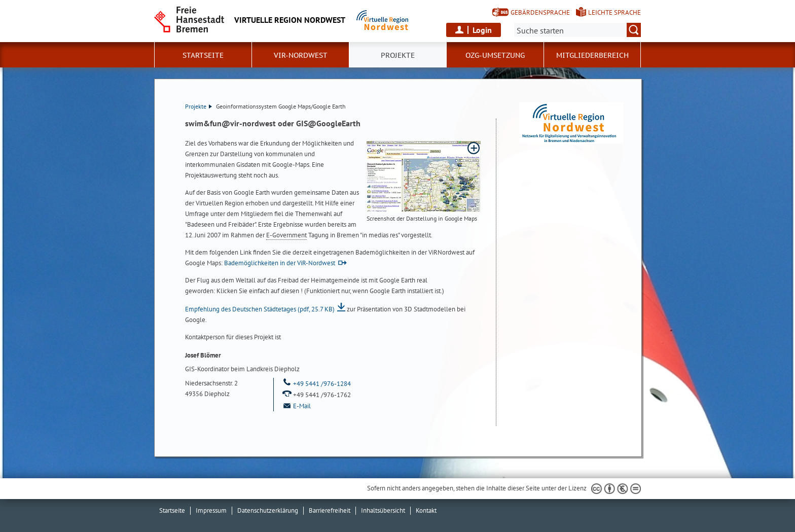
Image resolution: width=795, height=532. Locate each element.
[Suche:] (577, 30)
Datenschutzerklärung (268, 510)
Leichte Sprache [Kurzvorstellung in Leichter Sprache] (615, 12)
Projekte (198, 106)
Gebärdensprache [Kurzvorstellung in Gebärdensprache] (540, 12)
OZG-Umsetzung (495, 55)
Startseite (172, 510)
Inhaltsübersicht (383, 510)
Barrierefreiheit (330, 510)
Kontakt (426, 510)
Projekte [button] (398, 55)
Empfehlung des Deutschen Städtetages (260, 309)
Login (482, 30)
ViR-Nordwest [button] (301, 55)
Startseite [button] (203, 55)
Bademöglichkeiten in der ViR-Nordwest (280, 263)
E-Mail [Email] (296, 406)
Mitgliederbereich (592, 55)
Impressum (211, 510)
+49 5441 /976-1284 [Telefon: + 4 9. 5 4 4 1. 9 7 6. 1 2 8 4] (316, 384)
